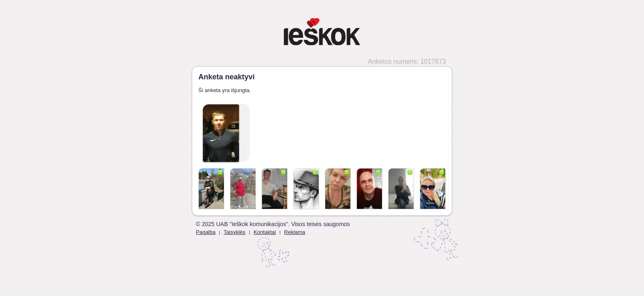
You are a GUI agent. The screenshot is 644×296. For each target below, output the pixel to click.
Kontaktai (264, 232)
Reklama (295, 232)
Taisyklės (235, 232)
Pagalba (206, 232)
